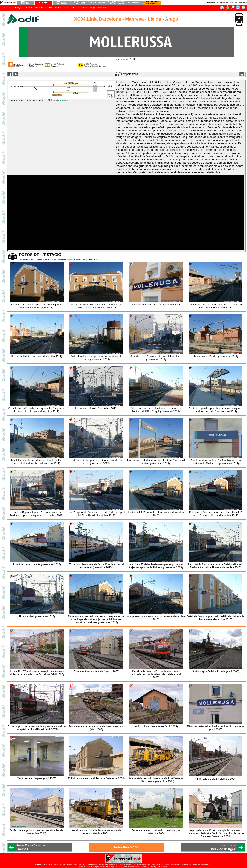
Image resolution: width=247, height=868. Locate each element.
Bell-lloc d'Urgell (223, 849)
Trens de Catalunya (12, 8)
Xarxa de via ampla (34, 8)
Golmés (22, 849)
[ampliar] (64, 100)
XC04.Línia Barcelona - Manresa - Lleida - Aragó (71, 8)
